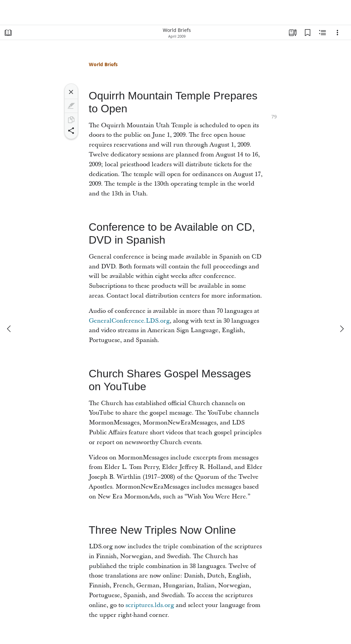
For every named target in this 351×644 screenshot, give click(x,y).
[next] (342, 329)
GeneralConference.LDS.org (129, 321)
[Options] (337, 33)
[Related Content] (323, 33)
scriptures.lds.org (150, 605)
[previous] (9, 329)
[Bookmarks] (308, 33)
